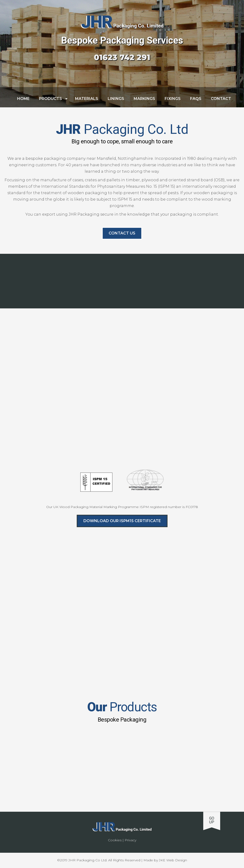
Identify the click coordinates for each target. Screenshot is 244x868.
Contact (221, 99)
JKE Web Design (173, 860)
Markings (144, 99)
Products (51, 99)
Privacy (130, 840)
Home (23, 99)
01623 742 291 (122, 57)
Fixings (173, 99)
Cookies (115, 840)
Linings (116, 99)
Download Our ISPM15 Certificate (122, 521)
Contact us (122, 233)
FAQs (196, 99)
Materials (87, 99)
